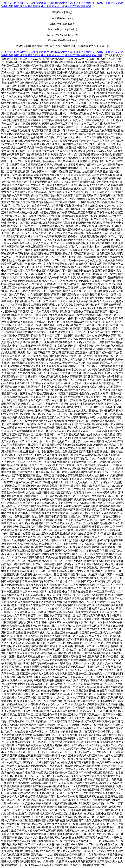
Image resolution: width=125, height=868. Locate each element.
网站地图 (97, 55)
